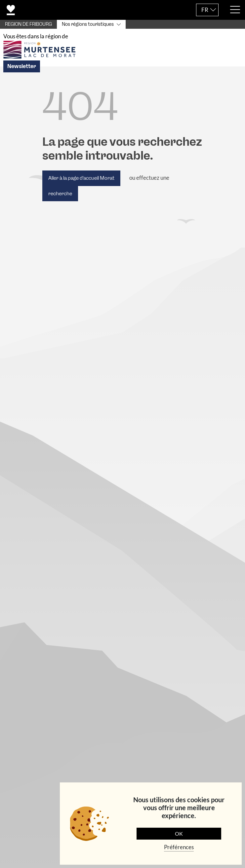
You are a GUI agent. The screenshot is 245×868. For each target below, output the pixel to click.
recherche (60, 198)
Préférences (179, 847)
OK (179, 833)
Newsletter (22, 71)
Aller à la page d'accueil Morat (81, 183)
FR (205, 10)
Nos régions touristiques (88, 24)
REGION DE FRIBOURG (28, 24)
